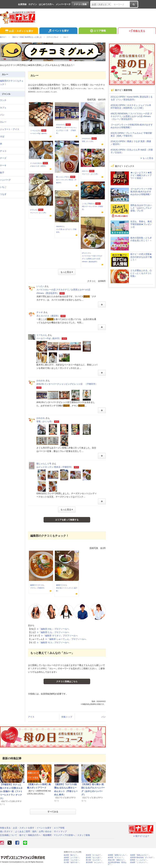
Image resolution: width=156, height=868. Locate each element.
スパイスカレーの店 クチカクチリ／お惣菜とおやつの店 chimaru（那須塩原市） (92, 259)
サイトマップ (60, 831)
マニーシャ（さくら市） (90, 174)
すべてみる (53, 812)
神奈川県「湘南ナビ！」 (117, 860)
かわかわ (59, 125)
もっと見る (147, 158)
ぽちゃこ (85, 253)
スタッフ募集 (84, 835)
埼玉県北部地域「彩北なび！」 (117, 863)
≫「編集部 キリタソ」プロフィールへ (59, 636)
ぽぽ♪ (84, 171)
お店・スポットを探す (19, 31)
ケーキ (3, 165)
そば (2, 136)
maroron (59, 226)
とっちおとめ (35, 163)
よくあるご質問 (23, 831)
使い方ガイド (6, 831)
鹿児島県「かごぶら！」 (95, 862)
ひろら (32, 210)
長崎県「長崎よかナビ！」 (140, 855)
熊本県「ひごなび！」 (94, 855)
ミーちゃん (34, 131)
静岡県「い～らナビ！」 (139, 860)
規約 (34, 831)
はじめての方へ (46, 4)
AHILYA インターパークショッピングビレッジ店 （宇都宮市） (66, 130)
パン (104, 717)
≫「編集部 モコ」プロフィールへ (53, 642)
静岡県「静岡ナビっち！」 (118, 855)
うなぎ (3, 194)
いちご (3, 187)
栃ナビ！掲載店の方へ (30, 835)
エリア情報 (98, 31)
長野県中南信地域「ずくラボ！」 (143, 858)
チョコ (3, 151)
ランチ (3, 100)
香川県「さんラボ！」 (94, 860)
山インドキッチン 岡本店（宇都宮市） (55, 467)
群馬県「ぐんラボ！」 (72, 860)
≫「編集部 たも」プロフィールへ (53, 632)
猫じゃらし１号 (61, 177)
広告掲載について (9, 835)
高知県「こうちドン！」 (139, 862)
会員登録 (22, 4)
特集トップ (67, 717)
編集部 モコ (60, 585)
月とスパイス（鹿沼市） (48, 316)
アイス (31, 717)
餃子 (2, 173)
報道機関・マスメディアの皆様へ (59, 835)
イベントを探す (58, 31)
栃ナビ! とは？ (141, 836)
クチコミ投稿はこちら (67, 681)
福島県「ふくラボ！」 (72, 858)
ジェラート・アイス (10, 129)
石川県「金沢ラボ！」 (72, 862)
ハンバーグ (5, 180)
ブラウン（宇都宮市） (38, 588)
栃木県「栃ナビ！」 (71, 855)
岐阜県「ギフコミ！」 (116, 858)
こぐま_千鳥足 (87, 204)
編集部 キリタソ (36, 585)
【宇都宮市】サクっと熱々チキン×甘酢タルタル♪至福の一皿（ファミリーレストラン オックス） (11, 791)
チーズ (3, 158)
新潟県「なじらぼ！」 (94, 858)
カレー (3, 122)
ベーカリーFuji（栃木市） (39, 133)
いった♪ (40, 286)
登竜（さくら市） (88, 141)
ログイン (33, 4)
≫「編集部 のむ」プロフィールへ (53, 629)
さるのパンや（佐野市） (39, 166)
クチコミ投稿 (80, 4)
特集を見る (137, 31)
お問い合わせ (45, 831)
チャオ (40, 312)
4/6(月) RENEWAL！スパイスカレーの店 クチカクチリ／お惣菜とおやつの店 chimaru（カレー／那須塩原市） (131, 116)
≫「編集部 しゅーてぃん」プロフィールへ (66, 639)
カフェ (3, 108)
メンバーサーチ (63, 4)
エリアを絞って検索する (67, 520)
